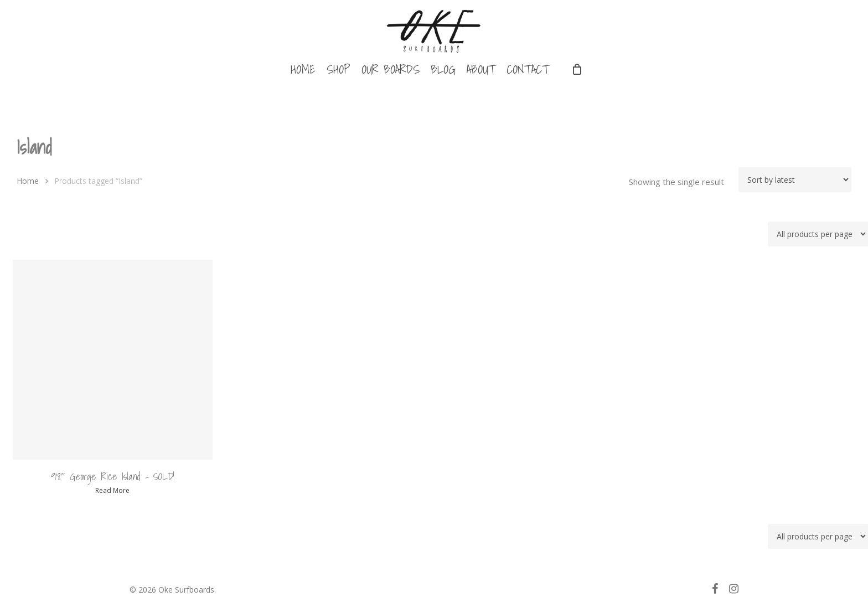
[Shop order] (795, 180)
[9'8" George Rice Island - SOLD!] (113, 360)
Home (28, 181)
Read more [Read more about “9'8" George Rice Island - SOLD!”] (112, 491)
